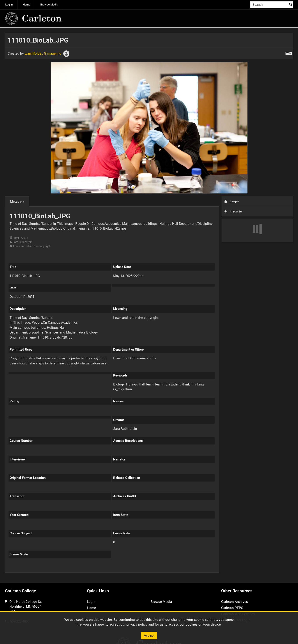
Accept (149, 635)
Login (232, 201)
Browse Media (49, 4)
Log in (9, 4)
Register (234, 211)
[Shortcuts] (289, 52)
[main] (149, 305)
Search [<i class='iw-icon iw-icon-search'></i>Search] (291, 4)
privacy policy (137, 624)
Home (26, 4)
